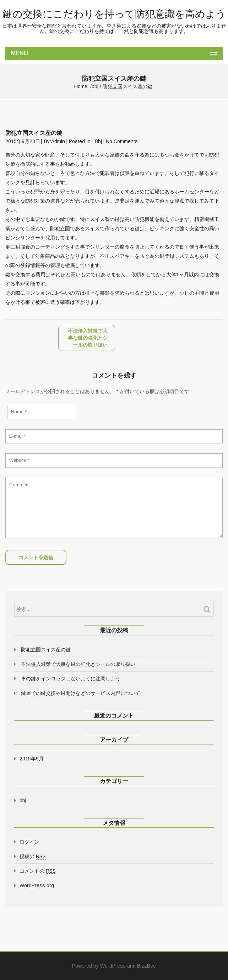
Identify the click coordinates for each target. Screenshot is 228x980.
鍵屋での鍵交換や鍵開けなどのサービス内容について (81, 693)
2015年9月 (32, 759)
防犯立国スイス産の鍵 (46, 650)
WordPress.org (37, 885)
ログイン (29, 842)
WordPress (113, 966)
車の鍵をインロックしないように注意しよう (71, 679)
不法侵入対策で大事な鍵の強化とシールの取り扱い (78, 664)
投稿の (33, 857)
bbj (95, 86)
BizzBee (146, 966)
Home (81, 86)
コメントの (38, 871)
